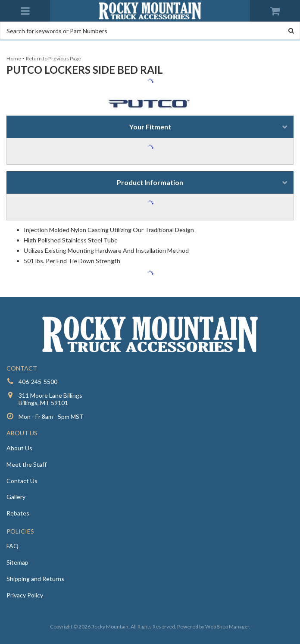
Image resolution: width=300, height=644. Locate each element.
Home (14, 58)
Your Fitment (150, 127)
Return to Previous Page (53, 58)
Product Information (150, 182)
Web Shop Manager (227, 627)
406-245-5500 (38, 382)
